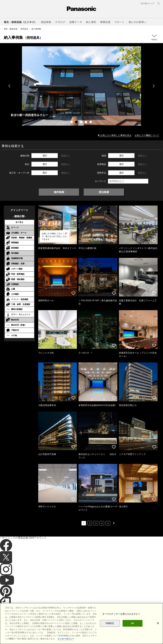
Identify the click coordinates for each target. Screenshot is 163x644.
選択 (45, 156)
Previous (9, 86)
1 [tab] (72, 122)
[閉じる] (158, 623)
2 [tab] (77, 122)
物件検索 (59, 192)
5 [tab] (91, 122)
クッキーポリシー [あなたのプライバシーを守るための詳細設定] (66, 639)
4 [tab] (86, 122)
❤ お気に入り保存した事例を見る (115, 135)
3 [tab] (81, 122)
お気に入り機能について (147, 135)
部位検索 (104, 192)
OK (133, 623)
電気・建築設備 (11, 29)
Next (154, 86)
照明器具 (24, 29)
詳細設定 (110, 623)
